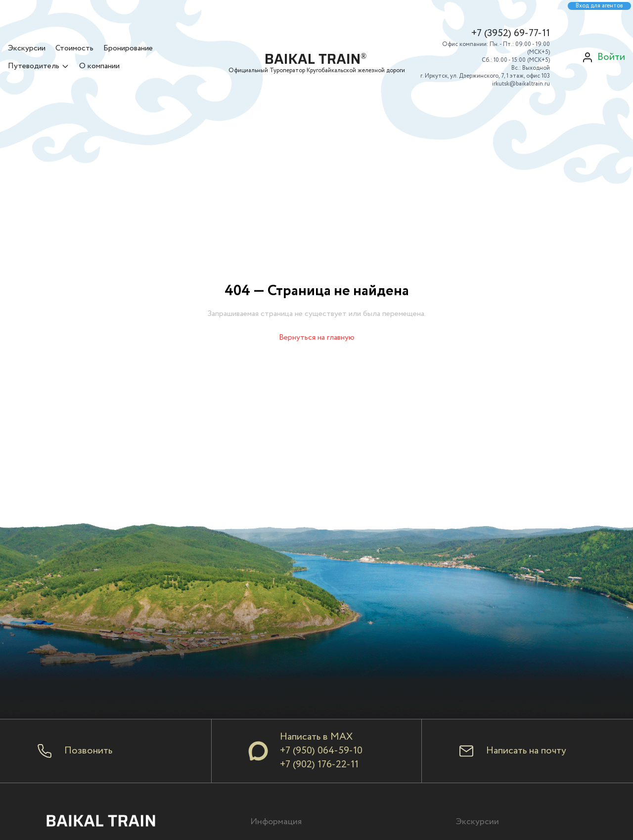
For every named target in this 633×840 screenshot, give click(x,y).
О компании (99, 66)
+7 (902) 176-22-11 (319, 765)
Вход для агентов (599, 6)
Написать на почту (526, 751)
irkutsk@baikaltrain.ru (521, 84)
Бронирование (128, 48)
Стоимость (74, 48)
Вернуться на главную (317, 337)
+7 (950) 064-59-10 (321, 751)
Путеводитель (39, 66)
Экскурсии (27, 48)
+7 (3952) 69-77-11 (511, 34)
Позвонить (88, 751)
